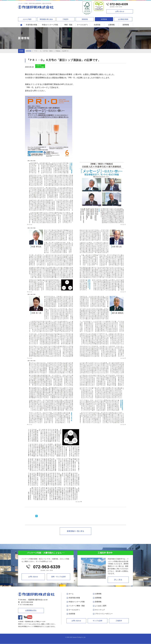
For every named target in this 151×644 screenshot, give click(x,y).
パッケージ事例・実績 (77, 606)
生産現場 (97, 25)
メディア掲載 (40, 67)
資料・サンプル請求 (58, 577)
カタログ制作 (27, 19)
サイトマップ (100, 610)
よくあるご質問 (101, 606)
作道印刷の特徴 (31, 25)
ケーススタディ (83, 25)
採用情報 (104, 19)
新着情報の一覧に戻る (75, 531)
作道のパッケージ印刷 (50, 25)
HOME (21, 51)
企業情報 (111, 25)
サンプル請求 (98, 621)
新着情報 (85, 19)
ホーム (71, 594)
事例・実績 (68, 25)
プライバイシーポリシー (104, 614)
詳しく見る (118, 580)
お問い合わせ (120, 11)
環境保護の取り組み (46, 19)
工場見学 (66, 19)
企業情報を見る (31, 610)
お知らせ (39, 65)
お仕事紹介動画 (123, 19)
